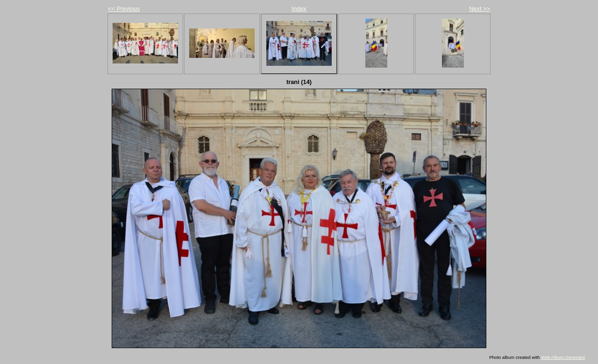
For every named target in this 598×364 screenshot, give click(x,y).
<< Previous (124, 9)
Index (299, 9)
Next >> (480, 9)
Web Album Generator (563, 357)
